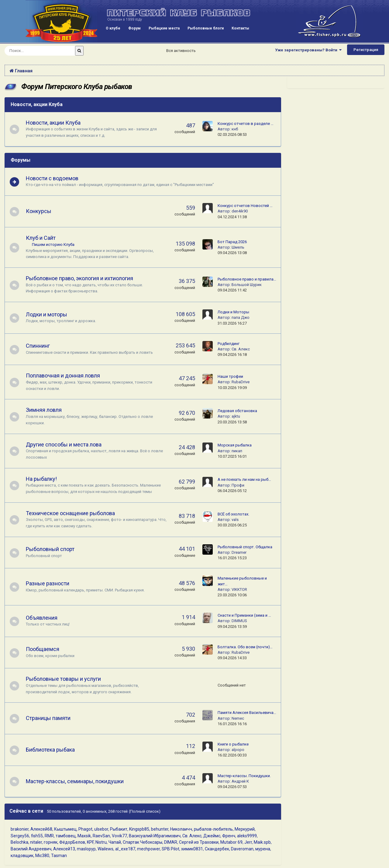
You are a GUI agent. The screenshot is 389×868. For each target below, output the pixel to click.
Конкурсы (41, 211)
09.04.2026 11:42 (232, 290)
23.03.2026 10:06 (232, 595)
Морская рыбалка (235, 445)
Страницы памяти (51, 718)
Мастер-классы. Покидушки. (244, 776)
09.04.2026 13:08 (232, 253)
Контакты (240, 28)
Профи (238, 485)
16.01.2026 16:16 (232, 724)
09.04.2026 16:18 (232, 355)
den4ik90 (240, 211)
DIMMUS (239, 621)
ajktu (236, 416)
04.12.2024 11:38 (232, 217)
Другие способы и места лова (66, 444)
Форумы (21, 160)
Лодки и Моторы (233, 312)
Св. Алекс (241, 349)
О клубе (113, 28)
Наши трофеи (230, 376)
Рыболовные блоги (206, 28)
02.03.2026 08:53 (232, 134)
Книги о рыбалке (233, 744)
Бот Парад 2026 (232, 242)
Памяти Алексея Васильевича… (247, 713)
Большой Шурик (247, 285)
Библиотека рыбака (53, 750)
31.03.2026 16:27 (232, 323)
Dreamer (239, 552)
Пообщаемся (45, 649)
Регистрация (366, 50)
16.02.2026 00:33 (232, 755)
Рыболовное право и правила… (247, 279)
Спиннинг (41, 346)
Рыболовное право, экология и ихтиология (82, 278)
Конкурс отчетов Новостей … (245, 206)
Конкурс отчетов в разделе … (246, 124)
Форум (134, 28)
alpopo (238, 750)
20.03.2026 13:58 (232, 422)
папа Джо (241, 317)
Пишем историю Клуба (56, 245)
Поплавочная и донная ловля (66, 375)
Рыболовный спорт (53, 549)
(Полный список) (145, 811)
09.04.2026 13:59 (232, 627)
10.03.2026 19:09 (232, 388)
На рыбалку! (44, 479)
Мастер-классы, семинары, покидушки (77, 781)
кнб (235, 129)
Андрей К (240, 781)
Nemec (238, 718)
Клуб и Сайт (43, 238)
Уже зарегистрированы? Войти (308, 50)
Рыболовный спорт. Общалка (245, 547)
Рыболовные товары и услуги (66, 679)
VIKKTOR (239, 589)
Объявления (44, 618)
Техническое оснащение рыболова (73, 513)
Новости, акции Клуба (37, 104)
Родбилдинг (229, 344)
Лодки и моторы (49, 314)
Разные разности (50, 583)
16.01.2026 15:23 (232, 558)
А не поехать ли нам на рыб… (244, 479)
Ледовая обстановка (237, 411)
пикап (237, 451)
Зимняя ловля (46, 410)
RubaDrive (241, 382)
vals (235, 520)
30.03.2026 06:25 (232, 525)
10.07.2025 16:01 (232, 456)
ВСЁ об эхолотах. (233, 514)
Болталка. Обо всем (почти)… (245, 647)
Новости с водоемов (55, 178)
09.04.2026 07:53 (232, 787)
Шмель (238, 247)
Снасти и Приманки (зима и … (244, 615)
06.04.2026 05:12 (232, 491)
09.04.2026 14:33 (232, 658)
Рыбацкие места (164, 28)
